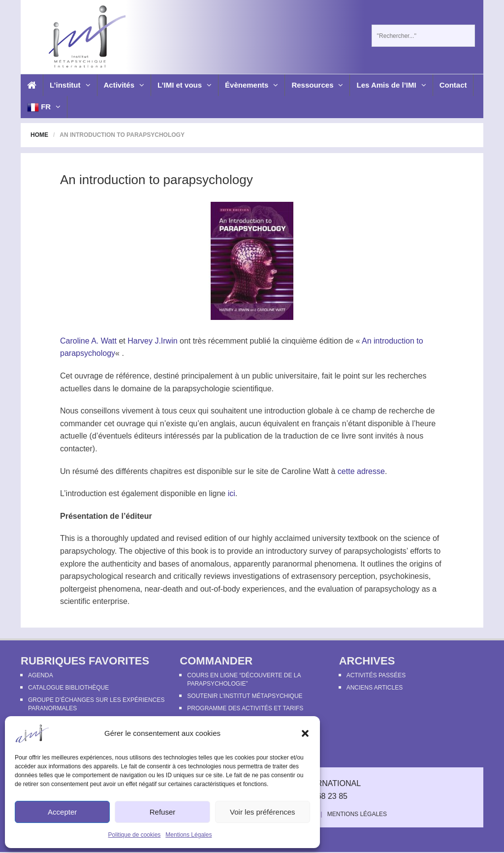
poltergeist (78, 589)
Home (39, 135)
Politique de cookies (135, 835)
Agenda (41, 675)
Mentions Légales (189, 835)
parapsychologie (202, 389)
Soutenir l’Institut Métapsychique (245, 696)
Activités (124, 85)
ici (232, 493)
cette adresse (361, 471)
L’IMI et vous (185, 85)
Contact (453, 85)
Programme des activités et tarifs (245, 708)
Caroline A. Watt (88, 341)
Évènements (252, 85)
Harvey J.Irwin (152, 341)
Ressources (317, 85)
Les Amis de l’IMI (391, 85)
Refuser (163, 812)
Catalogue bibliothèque (68, 688)
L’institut (70, 85)
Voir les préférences (263, 812)
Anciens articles (375, 688)
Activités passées (376, 675)
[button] (305, 733)
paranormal (292, 564)
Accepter (62, 812)
